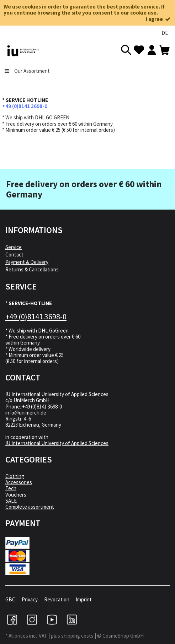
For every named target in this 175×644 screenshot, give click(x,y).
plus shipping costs (72, 636)
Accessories (19, 482)
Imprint (84, 599)
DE (165, 33)
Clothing (15, 476)
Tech (11, 488)
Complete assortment (30, 507)
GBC (10, 599)
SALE (11, 501)
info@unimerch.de (26, 413)
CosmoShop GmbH (123, 636)
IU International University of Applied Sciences (57, 443)
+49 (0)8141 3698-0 (25, 106)
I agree (159, 19)
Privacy (30, 599)
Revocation (57, 599)
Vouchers (16, 495)
